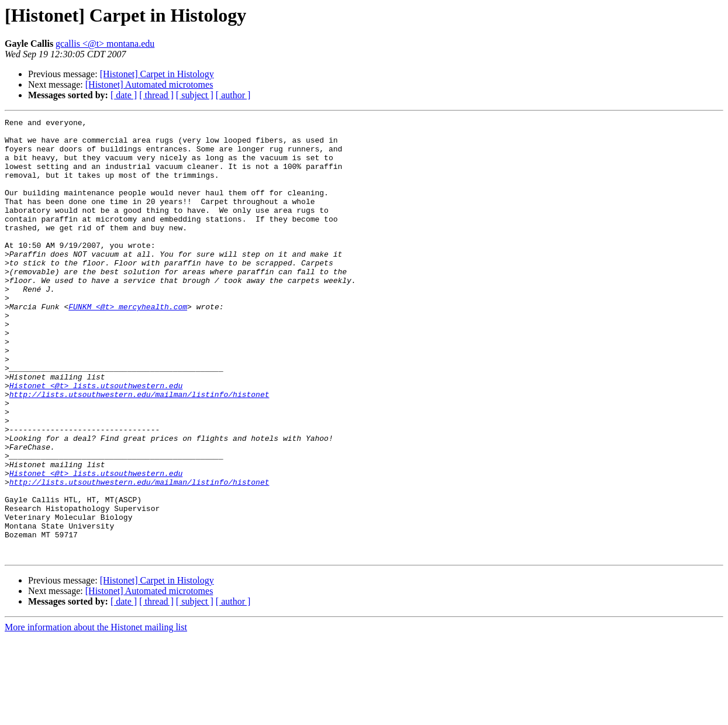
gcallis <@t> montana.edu (105, 44)
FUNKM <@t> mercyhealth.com (128, 345)
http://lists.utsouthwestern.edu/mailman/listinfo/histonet (139, 450)
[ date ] (124, 95)
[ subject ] (195, 95)
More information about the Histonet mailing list (96, 715)
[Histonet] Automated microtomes (149, 84)
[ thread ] (156, 95)
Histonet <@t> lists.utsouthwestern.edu (96, 440)
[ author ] (233, 95)
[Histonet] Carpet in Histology (157, 74)
